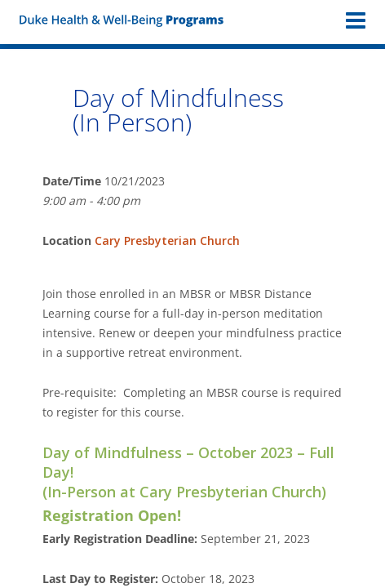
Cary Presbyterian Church (167, 241)
